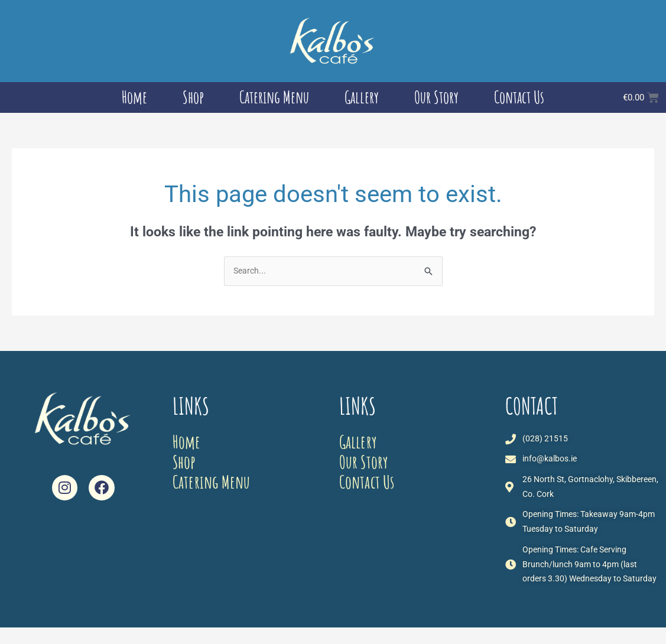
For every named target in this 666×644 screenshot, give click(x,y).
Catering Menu (274, 97)
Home (134, 97)
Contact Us (519, 97)
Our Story (436, 97)
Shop (193, 97)
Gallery (362, 97)
